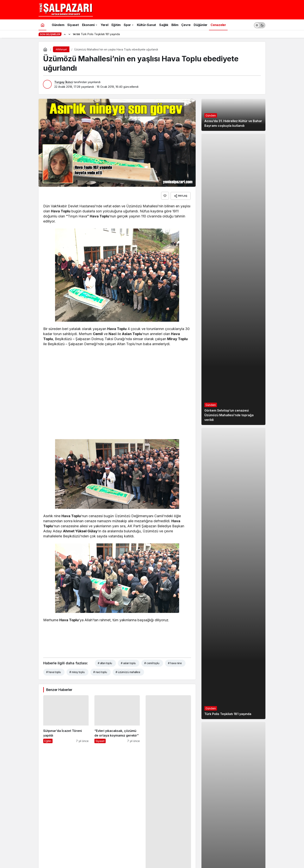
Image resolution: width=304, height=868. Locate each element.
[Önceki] (65, 34)
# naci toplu (100, 671)
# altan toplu (105, 663)
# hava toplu (53, 671)
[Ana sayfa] (42, 25)
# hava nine (175, 663)
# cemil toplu (152, 663)
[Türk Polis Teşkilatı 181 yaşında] (233, 579)
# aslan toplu (128, 663)
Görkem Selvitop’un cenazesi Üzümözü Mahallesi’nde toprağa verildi (229, 421)
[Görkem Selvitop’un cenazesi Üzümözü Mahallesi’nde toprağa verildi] (233, 285)
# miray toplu (77, 671)
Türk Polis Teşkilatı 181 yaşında (228, 719)
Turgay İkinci (64, 82)
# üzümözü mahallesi (128, 671)
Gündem (211, 121)
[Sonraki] (69, 34)
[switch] (260, 25)
